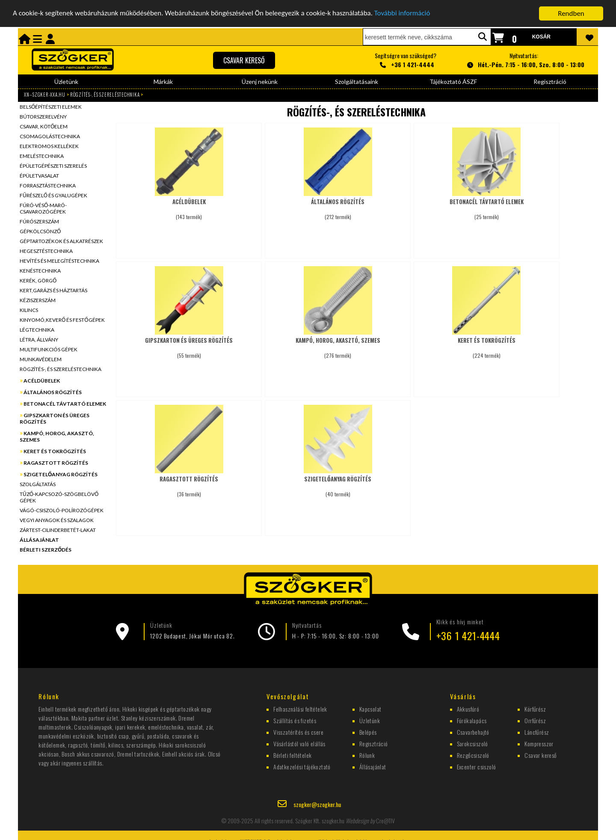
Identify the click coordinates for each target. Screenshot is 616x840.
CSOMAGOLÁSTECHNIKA (50, 136)
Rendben (571, 13)
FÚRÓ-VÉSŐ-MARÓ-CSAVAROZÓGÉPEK (43, 208)
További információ (404, 13)
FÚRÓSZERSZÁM (39, 221)
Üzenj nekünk (260, 82)
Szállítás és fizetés (295, 720)
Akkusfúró (468, 708)
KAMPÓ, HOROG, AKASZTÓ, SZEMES (57, 436)
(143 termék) (189, 205)
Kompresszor (539, 743)
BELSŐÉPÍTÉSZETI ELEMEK (51, 107)
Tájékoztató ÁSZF (453, 82)
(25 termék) (487, 205)
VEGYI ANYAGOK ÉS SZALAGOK (57, 520)
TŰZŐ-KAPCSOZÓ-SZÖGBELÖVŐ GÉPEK (59, 497)
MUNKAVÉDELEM (41, 359)
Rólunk (367, 755)
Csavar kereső (540, 755)
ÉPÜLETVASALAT (39, 176)
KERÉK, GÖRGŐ (38, 280)
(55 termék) (189, 344)
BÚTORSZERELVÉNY (43, 117)
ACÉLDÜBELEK (42, 381)
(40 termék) (338, 482)
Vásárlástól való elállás (299, 743)
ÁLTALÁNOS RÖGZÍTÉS (53, 392)
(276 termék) (338, 344)
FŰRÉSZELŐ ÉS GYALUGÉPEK (53, 195)
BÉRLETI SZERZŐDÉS (46, 550)
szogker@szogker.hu (317, 804)
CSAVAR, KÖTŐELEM (44, 126)
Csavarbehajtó (473, 732)
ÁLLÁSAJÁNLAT (39, 540)
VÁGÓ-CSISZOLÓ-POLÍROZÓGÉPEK (62, 510)
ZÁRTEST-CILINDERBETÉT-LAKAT (58, 530)
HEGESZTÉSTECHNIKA (46, 251)
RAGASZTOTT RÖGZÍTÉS (56, 463)
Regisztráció (550, 82)
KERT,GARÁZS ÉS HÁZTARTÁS (53, 290)
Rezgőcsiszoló (473, 755)
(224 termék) (487, 344)
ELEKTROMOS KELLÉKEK (49, 146)
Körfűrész (535, 708)
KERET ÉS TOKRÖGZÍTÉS (55, 451)
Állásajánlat (373, 766)
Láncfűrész (537, 732)
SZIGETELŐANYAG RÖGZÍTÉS (61, 474)
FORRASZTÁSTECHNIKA (48, 186)
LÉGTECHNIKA (37, 330)
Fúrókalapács (472, 720)
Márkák (163, 82)
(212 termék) (338, 205)
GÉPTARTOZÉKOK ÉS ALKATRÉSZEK (61, 241)
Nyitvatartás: (524, 60)
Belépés (368, 732)
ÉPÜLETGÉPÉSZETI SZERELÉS (53, 166)
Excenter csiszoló (477, 766)
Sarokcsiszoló (472, 743)
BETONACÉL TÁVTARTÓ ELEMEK (65, 404)
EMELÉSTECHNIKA (42, 156)
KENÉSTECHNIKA (40, 271)
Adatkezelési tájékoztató (302, 766)
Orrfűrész (535, 720)
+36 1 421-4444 (468, 635)
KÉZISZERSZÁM (38, 300)
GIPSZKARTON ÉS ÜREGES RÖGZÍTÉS (55, 419)
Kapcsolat (370, 708)
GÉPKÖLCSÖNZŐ (40, 231)
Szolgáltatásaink (357, 82)
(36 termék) (189, 482)
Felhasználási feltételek (300, 708)
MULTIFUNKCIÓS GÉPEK (49, 349)
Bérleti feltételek (292, 755)
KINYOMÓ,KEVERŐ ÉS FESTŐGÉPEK (62, 320)
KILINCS (29, 310)
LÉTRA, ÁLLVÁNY (39, 340)
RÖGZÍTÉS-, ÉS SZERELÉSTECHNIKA (105, 95)
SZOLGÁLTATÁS (38, 484)
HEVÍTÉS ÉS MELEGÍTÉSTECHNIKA (59, 261)
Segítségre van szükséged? (406, 60)
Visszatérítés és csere (298, 732)
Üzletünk (66, 82)
